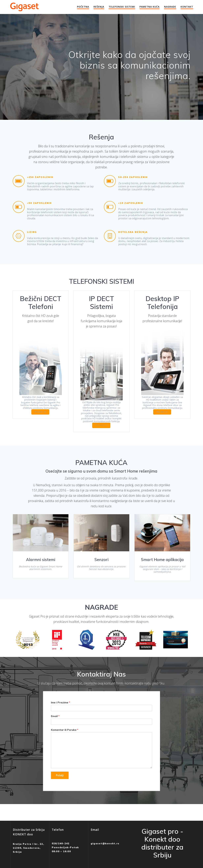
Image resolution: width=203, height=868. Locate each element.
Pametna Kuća (149, 7)
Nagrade (170, 7)
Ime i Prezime (61, 712)
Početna (83, 7)
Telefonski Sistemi (122, 7)
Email (55, 725)
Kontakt (187, 7)
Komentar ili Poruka (65, 739)
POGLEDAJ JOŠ (49, 414)
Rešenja (99, 7)
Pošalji (60, 785)
